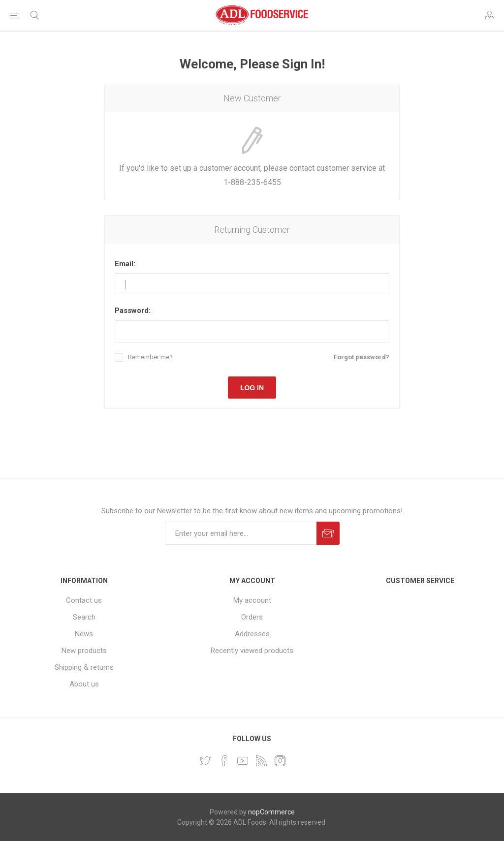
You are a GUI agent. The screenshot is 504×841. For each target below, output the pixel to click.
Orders (252, 617)
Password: (133, 311)
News (84, 634)
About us (84, 684)
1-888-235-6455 (252, 182)
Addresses (252, 634)
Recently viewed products (252, 651)
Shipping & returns (84, 667)
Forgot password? (362, 357)
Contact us (84, 600)
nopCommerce (271, 812)
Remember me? (150, 357)
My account (252, 600)
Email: (125, 264)
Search (84, 617)
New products (84, 651)
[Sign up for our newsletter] (241, 533)
